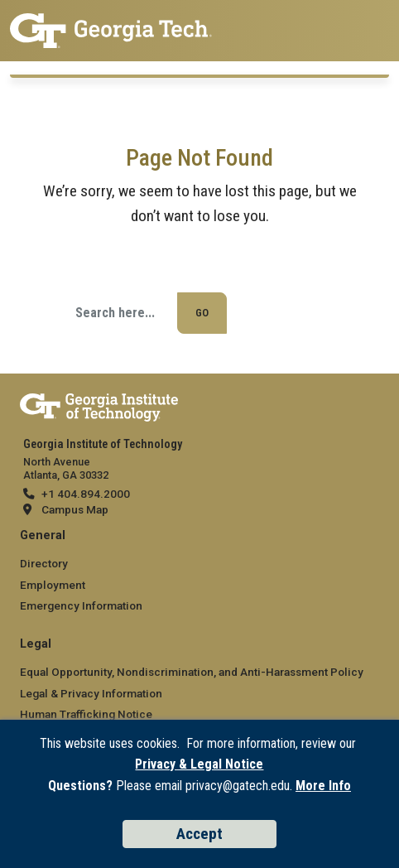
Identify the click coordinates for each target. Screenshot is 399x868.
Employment (53, 585)
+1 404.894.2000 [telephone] (86, 494)
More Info (323, 786)
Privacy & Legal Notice (199, 764)
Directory (44, 563)
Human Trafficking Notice (86, 714)
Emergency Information (81, 605)
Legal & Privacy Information (91, 693)
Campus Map (75, 509)
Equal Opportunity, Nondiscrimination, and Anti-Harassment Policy (192, 672)
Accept (199, 834)
